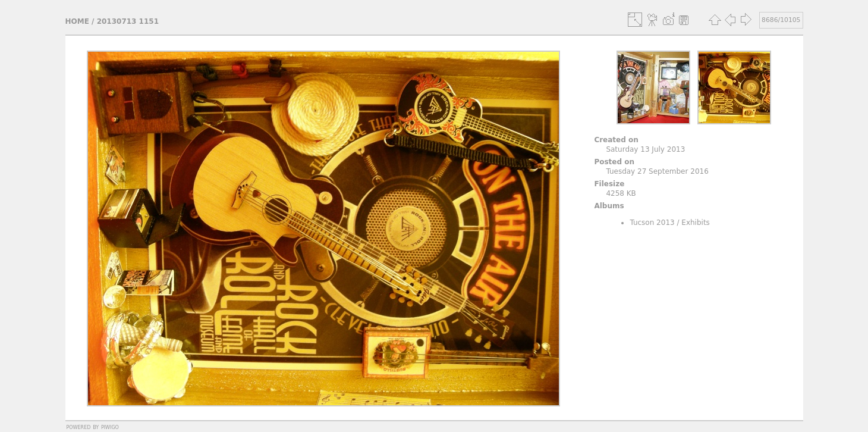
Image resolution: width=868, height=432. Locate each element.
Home (77, 21)
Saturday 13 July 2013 (645, 149)
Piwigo (110, 427)
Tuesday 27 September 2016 (657, 171)
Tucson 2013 (652, 223)
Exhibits (696, 223)
